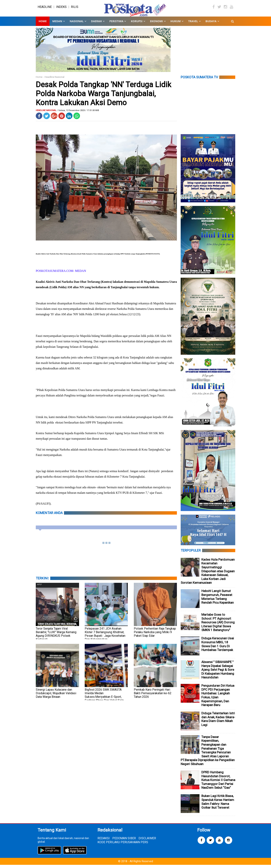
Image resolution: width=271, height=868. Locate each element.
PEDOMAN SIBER (124, 841)
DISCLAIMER (147, 841)
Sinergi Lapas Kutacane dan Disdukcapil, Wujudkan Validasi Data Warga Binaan (56, 696)
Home (43, 24)
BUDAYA (211, 24)
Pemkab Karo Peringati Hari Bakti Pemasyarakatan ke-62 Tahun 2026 (153, 696)
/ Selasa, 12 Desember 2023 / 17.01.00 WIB (78, 114)
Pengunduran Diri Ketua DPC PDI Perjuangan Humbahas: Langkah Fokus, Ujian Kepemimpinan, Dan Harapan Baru (218, 698)
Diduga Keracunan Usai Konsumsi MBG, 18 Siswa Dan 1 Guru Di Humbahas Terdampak (218, 647)
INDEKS (61, 8)
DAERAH (96, 24)
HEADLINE (45, 8)
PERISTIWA (116, 24)
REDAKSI (104, 841)
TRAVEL (193, 24)
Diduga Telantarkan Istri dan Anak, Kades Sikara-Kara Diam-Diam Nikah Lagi (218, 722)
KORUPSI (137, 24)
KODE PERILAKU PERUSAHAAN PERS (123, 845)
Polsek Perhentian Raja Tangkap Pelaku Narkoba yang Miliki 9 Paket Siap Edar (155, 635)
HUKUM (176, 24)
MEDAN (57, 24)
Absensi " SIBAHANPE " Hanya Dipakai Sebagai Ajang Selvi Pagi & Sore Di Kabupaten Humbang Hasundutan (218, 673)
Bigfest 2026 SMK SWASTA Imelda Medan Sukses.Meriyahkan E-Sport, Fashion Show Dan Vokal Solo (104, 698)
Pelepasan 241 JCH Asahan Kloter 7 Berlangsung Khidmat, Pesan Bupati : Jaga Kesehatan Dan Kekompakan (105, 637)
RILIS (75, 8)
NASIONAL (77, 24)
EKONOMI (156, 24)
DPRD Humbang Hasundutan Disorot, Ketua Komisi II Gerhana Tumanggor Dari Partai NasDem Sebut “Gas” (218, 783)
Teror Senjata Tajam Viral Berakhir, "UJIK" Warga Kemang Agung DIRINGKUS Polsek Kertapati (56, 637)
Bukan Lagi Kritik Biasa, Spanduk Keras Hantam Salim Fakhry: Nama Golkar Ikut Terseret (218, 805)
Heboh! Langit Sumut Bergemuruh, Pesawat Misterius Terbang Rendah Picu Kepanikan (218, 600)
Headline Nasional (54, 80)
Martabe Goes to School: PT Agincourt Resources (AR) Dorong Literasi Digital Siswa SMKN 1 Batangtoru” (218, 625)
